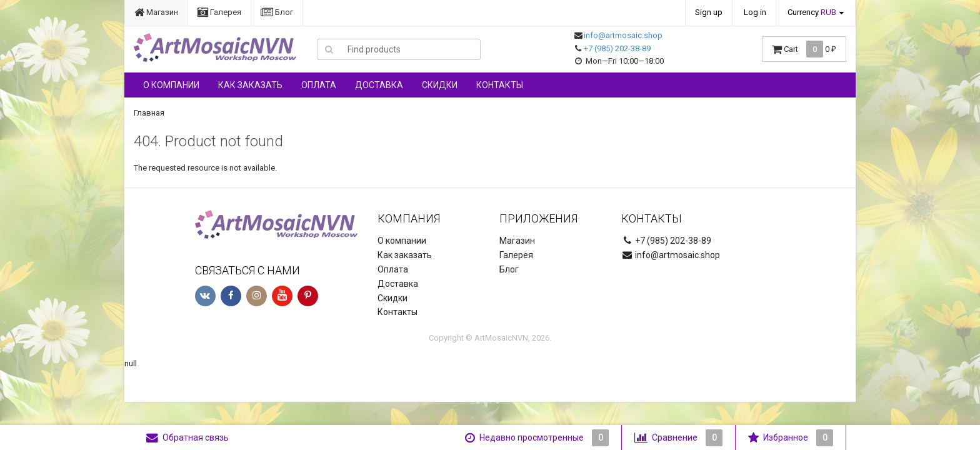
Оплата (319, 85)
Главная (149, 113)
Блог (277, 12)
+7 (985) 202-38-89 (617, 48)
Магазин (156, 12)
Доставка (379, 85)
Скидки (440, 85)
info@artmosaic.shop (623, 35)
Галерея (219, 12)
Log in (755, 12)
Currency (812, 12)
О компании (171, 85)
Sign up (709, 12)
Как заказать (250, 85)
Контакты (500, 85)
